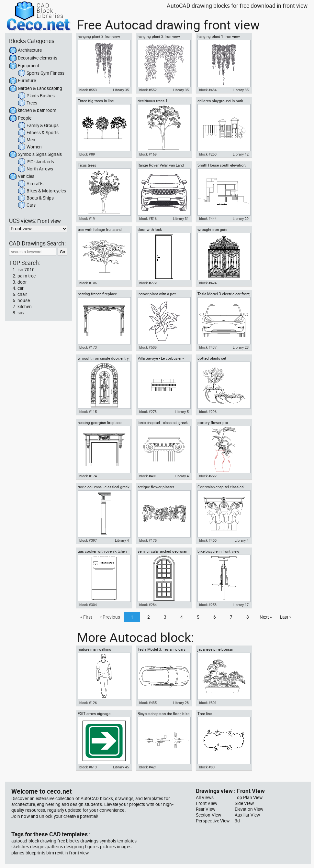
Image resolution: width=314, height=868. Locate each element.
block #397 (88, 540)
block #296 (208, 412)
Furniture (22, 81)
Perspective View (213, 821)
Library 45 (121, 767)
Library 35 (121, 90)
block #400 (208, 540)
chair (22, 294)
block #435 (148, 703)
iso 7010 (26, 270)
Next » (266, 617)
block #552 (148, 90)
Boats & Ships (36, 198)
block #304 (88, 605)
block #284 (148, 605)
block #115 (88, 412)
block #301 (208, 703)
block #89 (87, 154)
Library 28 (241, 347)
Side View (244, 803)
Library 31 (181, 219)
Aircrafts (31, 184)
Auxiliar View (247, 815)
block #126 (88, 703)
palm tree (27, 276)
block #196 (88, 283)
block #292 (208, 476)
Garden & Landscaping (36, 89)
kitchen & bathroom (33, 111)
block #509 (148, 347)
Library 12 (241, 154)
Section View (208, 815)
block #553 (88, 90)
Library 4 (182, 476)
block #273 (148, 412)
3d (237, 821)
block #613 (88, 767)
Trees (28, 103)
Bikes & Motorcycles (42, 191)
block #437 (208, 347)
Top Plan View (249, 797)
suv (21, 313)
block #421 (148, 767)
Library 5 (182, 412)
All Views (205, 797)
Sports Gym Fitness (41, 73)
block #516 (148, 219)
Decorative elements (33, 58)
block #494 (208, 283)
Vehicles (22, 177)
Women (30, 147)
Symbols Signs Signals (35, 155)
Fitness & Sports (38, 133)
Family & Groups (38, 126)
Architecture (25, 50)
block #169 (148, 154)
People (20, 118)
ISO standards (36, 162)
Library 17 (241, 605)
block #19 (87, 219)
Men (27, 140)
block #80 (207, 767)
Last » (286, 617)
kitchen (25, 307)
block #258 (208, 605)
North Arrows (35, 169)
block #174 (88, 476)
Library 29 (241, 219)
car (21, 288)
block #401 (148, 476)
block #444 (208, 219)
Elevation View (249, 809)
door (22, 282)
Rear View (206, 809)
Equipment (24, 66)
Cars (27, 205)
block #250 (208, 154)
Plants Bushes (36, 96)
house (24, 300)
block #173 (88, 347)
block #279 (148, 283)
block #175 (148, 540)
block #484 (208, 90)
